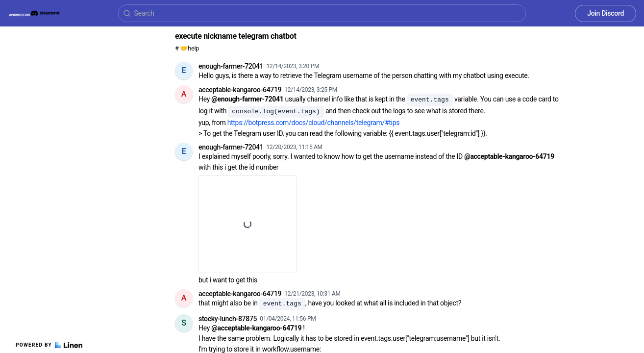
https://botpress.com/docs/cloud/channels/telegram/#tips (314, 123)
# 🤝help (187, 48)
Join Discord (606, 13)
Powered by (49, 345)
